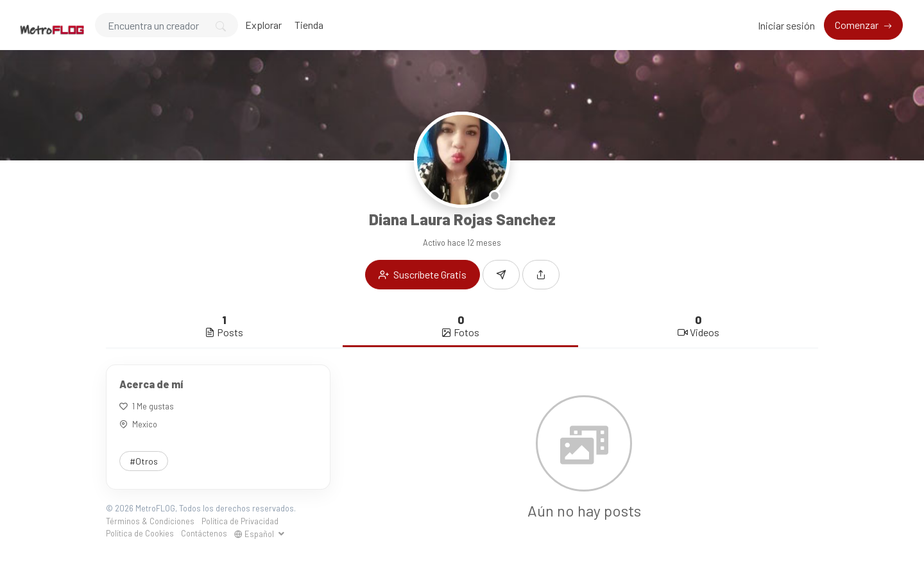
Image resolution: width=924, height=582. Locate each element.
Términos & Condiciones (150, 521)
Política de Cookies (140, 533)
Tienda (309, 25)
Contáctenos (204, 533)
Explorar (263, 25)
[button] (541, 275)
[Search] (167, 25)
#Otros (144, 461)
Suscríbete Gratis (423, 274)
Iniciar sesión (786, 25)
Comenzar (858, 25)
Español (255, 534)
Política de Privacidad (240, 521)
